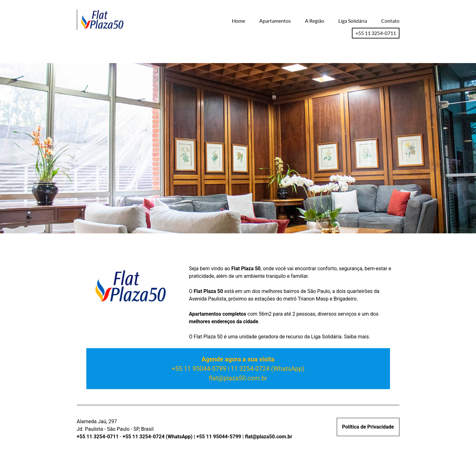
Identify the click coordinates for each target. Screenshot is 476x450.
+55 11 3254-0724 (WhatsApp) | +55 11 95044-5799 (183, 437)
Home (238, 21)
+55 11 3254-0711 (376, 33)
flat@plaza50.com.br (238, 378)
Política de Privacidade (368, 427)
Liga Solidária (353, 21)
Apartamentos (275, 21)
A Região (315, 21)
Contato (390, 21)
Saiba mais (356, 337)
